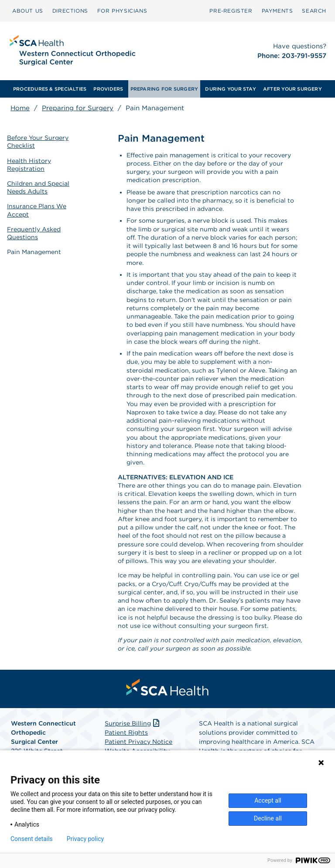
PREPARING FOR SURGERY (164, 89)
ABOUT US (28, 11)
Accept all (268, 800)
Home (20, 108)
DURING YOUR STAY (231, 89)
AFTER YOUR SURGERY (292, 89)
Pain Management (34, 252)
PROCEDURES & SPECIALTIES (50, 89)
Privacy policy (85, 839)
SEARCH (314, 11)
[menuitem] (28, 11)
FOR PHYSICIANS (122, 11)
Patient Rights (126, 732)
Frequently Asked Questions (34, 233)
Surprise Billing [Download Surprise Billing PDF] (133, 723)
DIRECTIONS (70, 11)
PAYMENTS (277, 11)
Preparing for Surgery (78, 108)
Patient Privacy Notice (138, 742)
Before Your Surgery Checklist (38, 142)
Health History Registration (29, 165)
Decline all (268, 818)
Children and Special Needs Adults (38, 187)
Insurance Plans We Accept (37, 210)
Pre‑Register (231, 11)
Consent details (32, 839)
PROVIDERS (108, 89)
